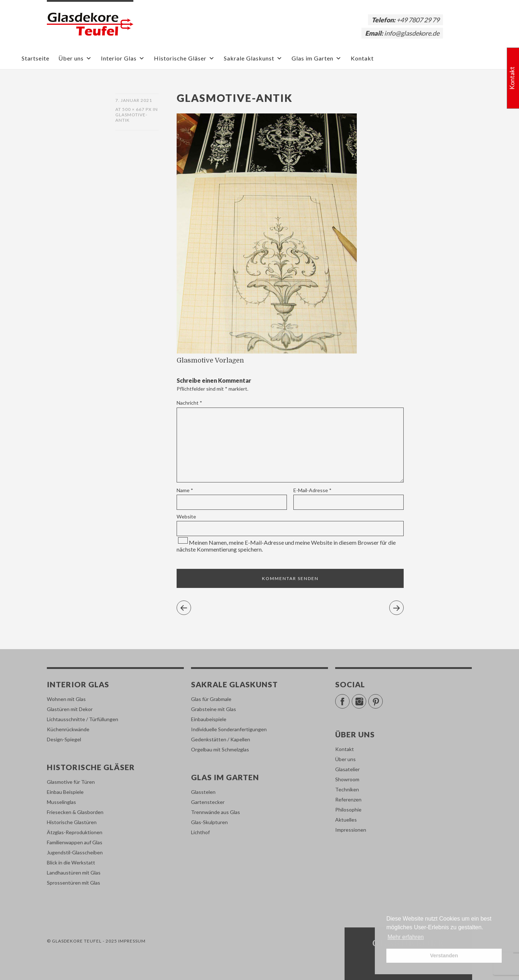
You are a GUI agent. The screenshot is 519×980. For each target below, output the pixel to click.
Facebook (349, 698)
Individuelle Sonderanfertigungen (229, 729)
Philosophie (348, 810)
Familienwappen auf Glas (75, 842)
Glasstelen (203, 792)
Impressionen (351, 830)
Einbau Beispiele (65, 792)
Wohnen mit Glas (66, 699)
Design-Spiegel (64, 739)
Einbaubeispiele (209, 719)
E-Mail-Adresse (312, 490)
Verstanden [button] (444, 956)
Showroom (347, 779)
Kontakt (362, 58)
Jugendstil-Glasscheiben (75, 852)
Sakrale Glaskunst (253, 58)
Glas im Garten (317, 58)
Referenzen (348, 799)
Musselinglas (61, 802)
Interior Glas (123, 58)
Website (186, 516)
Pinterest (383, 698)
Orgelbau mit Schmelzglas (220, 749)
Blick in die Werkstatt (71, 862)
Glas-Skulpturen (209, 822)
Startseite (36, 58)
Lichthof (200, 832)
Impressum (132, 941)
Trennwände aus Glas (216, 812)
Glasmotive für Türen (71, 782)
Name (185, 490)
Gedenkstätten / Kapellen (221, 739)
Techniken (347, 789)
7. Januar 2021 (134, 100)
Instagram (366, 698)
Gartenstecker (208, 802)
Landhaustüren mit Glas (74, 873)
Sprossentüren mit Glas (74, 883)
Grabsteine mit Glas (214, 709)
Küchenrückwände (68, 729)
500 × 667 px (137, 109)
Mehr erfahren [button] (406, 937)
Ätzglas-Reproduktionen (75, 832)
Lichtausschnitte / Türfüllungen (83, 719)
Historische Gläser (184, 58)
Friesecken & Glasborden (75, 812)
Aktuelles (346, 820)
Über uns (75, 58)
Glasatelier (347, 769)
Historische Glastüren (72, 822)
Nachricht (189, 403)
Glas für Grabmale (211, 699)
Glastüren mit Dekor (70, 709)
